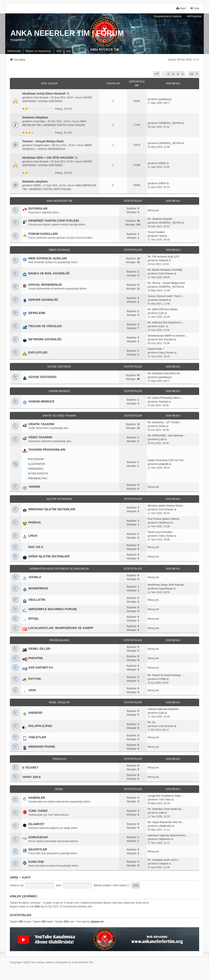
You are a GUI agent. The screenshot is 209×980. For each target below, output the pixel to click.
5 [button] (183, 74)
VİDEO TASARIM (40, 437)
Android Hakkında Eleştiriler (163, 709)
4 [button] (178, 74)
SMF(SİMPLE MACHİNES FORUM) (53, 609)
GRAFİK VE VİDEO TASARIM (59, 416)
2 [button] (168, 74)
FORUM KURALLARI (43, 234)
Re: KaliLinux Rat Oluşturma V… (166, 323)
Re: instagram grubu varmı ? (164, 860)
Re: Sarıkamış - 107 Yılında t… (165, 422)
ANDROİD (35, 713)
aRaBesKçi (165, 826)
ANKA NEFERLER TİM (59, 201)
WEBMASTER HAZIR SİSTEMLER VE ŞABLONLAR (59, 569)
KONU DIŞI (36, 862)
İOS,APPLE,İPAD (40, 726)
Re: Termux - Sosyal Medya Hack (166, 283)
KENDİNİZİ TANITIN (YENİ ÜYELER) (64, 125)
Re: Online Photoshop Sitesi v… (166, 398)
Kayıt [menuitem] (181, 8)
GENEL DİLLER (39, 649)
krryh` (162, 326)
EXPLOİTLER (38, 352)
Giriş (14, 877)
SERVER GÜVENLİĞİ (43, 300)
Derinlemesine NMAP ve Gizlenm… (167, 336)
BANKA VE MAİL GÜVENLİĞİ (49, 273)
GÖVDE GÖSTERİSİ (51, 101)
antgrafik (164, 464)
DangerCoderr (42, 145)
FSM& (162, 679)
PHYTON (35, 679)
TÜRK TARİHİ (38, 811)
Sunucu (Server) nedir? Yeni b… (166, 296)
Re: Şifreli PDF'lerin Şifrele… (164, 309)
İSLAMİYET (36, 824)
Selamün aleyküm (35, 181)
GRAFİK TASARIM (41, 424)
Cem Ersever (41, 98)
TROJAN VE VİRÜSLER (45, 326)
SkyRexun (165, 523)
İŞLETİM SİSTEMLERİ (59, 499)
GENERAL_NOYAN (170, 123)
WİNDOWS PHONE (42, 747)
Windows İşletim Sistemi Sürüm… (166, 506)
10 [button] (191, 74)
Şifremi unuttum (103, 885)
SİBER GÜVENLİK (59, 250)
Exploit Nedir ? (156, 349)
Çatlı (162, 313)
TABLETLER (37, 737)
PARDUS (35, 522)
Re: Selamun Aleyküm (160, 219)
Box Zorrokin (166, 340)
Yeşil (162, 236)
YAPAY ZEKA (32, 777)
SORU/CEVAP (38, 837)
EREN (162, 163)
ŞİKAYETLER (38, 849)
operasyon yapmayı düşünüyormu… (168, 835)
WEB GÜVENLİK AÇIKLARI (48, 258)
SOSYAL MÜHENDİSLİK (52, 149)
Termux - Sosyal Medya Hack (43, 141)
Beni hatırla (122, 885)
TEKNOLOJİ (59, 759)
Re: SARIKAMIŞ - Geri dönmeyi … (167, 436)
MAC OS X (36, 547)
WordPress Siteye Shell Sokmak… (167, 585)
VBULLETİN (37, 600)
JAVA (32, 690)
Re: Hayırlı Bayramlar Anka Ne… (166, 822)
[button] (157, 74)
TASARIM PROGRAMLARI (47, 450)
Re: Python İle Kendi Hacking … (166, 675)
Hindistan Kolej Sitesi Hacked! (44, 94)
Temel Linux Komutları (160, 532)
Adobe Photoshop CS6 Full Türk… (167, 460)
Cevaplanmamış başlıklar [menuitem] (168, 16)
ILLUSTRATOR (36, 464)
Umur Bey (39, 121)
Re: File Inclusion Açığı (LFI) (163, 257)
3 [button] (173, 74)
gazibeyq (164, 99)
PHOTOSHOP (36, 459)
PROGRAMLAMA (59, 640)
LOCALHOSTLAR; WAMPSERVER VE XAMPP (61, 628)
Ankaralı (164, 260)
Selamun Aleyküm (35, 117)
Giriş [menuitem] (195, 8)
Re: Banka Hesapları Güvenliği (165, 270)
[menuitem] (14, 51)
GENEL (59, 789)
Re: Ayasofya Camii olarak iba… (166, 809)
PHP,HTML (36, 658)
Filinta (162, 426)
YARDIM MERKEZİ (59, 391)
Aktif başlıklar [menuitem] (194, 16)
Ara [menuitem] (68, 51)
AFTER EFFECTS (38, 474)
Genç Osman (166, 353)
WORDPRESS (38, 588)
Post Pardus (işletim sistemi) (163, 519)
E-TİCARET (30, 768)
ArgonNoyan (166, 589)
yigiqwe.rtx (97, 922)
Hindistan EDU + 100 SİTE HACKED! (48, 158)
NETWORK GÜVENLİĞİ (45, 339)
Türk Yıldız (165, 800)
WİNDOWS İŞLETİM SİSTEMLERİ (52, 509)
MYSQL (34, 619)
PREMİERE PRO (38, 478)
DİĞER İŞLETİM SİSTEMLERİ (49, 556)
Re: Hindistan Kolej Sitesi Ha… (165, 373)
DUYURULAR (38, 208)
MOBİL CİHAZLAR (59, 702)
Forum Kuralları (156, 232)
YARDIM (34, 487)
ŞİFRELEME (37, 313)
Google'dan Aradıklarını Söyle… (165, 796)
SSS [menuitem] (59, 51)
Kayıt (27, 877)
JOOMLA (35, 577)
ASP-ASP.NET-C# (41, 667)
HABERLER (37, 798)
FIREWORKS (36, 469)
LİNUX (33, 536)
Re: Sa (151, 722)
